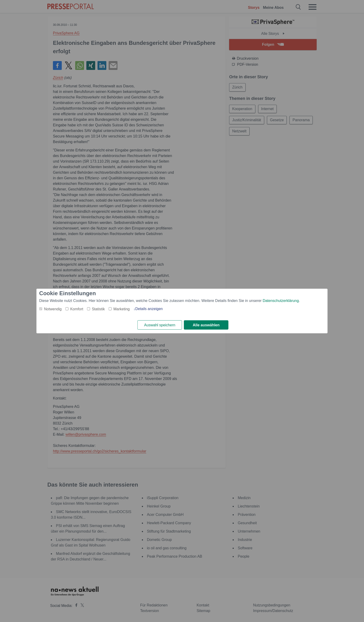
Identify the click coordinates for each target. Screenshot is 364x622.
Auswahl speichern (160, 325)
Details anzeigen (149, 309)
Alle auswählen (206, 325)
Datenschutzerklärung (281, 301)
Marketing (121, 309)
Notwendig (53, 309)
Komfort (77, 309)
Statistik (98, 309)
